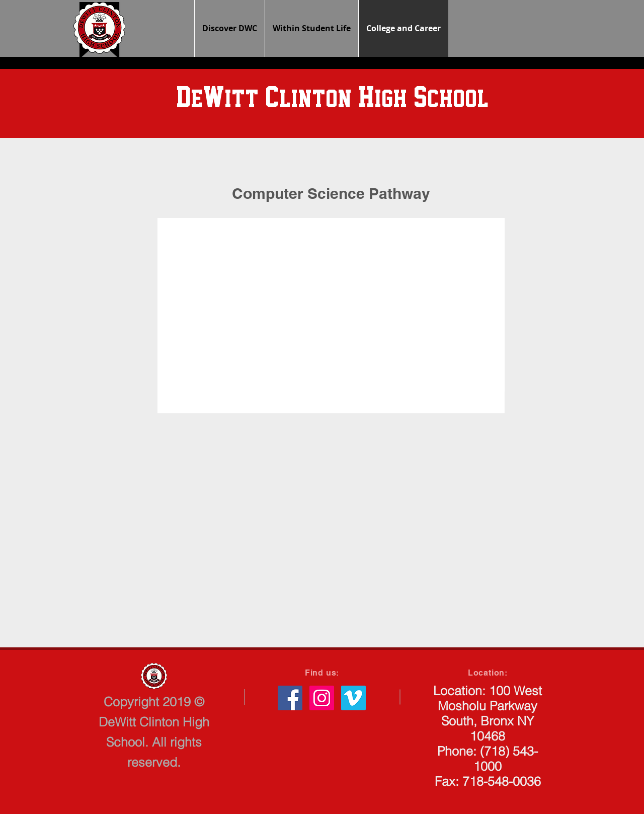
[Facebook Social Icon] (290, 698)
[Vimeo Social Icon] (353, 698)
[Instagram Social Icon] (322, 698)
